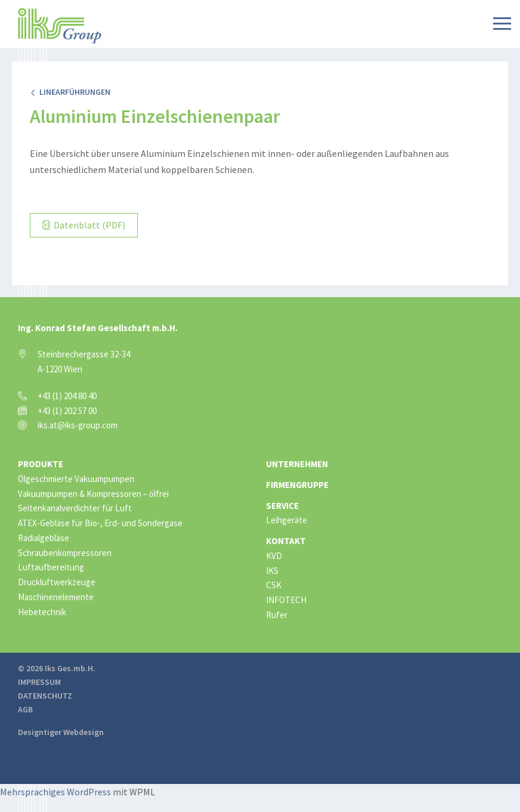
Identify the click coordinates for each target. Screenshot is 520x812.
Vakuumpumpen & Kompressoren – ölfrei (93, 494)
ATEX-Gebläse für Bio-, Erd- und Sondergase (100, 523)
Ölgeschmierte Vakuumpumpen (76, 479)
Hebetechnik (42, 612)
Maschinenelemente (56, 597)
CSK (274, 585)
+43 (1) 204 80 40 (67, 396)
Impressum (39, 682)
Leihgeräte (287, 520)
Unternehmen (297, 464)
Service (282, 506)
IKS (272, 571)
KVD (274, 556)
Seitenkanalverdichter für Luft (75, 508)
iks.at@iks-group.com (78, 425)
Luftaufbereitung (51, 567)
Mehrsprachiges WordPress (55, 792)
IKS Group (60, 26)
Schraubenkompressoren (65, 553)
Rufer (277, 615)
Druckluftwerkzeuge (57, 582)
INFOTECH (286, 600)
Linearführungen (70, 92)
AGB (25, 709)
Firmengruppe (297, 485)
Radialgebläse (44, 538)
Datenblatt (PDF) (84, 225)
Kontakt (286, 541)
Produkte (41, 464)
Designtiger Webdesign (61, 732)
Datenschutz (45, 696)
